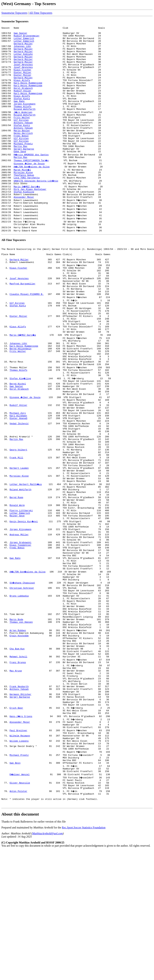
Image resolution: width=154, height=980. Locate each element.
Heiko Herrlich (23, 154)
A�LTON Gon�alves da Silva (32, 192)
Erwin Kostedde (19, 736)
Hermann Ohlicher (21, 805)
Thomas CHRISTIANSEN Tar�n (31, 185)
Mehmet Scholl (18, 761)
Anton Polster (18, 915)
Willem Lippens (19, 859)
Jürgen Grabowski (21, 626)
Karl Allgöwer (18, 475)
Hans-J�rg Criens (21, 830)
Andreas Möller (19, 617)
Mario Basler (22, 151)
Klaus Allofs (22, 91)
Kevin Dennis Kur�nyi (24, 601)
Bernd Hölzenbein (21, 397)
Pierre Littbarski (21, 588)
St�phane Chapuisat (23, 673)
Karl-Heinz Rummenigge (28, 94)
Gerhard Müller (23, 47)
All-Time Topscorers (41, 13)
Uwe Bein (15, 884)
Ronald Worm (17, 582)
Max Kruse (16, 777)
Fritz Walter (22, 135)
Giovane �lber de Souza (29, 189)
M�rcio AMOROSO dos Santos (31, 179)
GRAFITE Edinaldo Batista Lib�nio (36, 207)
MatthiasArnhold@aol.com (47, 960)
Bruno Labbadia (19, 689)
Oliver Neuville (20, 906)
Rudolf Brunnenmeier (27, 38)
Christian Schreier (22, 680)
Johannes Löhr (22, 50)
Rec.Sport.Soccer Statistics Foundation (84, 954)
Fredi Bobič (21, 157)
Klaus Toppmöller (21, 629)
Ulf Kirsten (21, 138)
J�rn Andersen (23, 129)
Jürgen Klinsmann (25, 119)
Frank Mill (16, 526)
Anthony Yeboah (23, 141)
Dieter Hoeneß (18, 478)
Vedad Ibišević (19, 485)
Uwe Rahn (19, 116)
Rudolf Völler (22, 104)
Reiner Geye (17, 595)
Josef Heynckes (23, 72)
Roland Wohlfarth (25, 126)
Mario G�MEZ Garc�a (27, 214)
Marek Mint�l (22, 195)
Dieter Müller (22, 82)
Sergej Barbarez (24, 173)
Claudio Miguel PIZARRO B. (27, 334)
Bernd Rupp (16, 573)
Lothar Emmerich (24, 41)
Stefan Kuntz (22, 113)
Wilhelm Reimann (20, 852)
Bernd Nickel (18, 438)
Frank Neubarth (19, 796)
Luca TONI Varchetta (27, 204)
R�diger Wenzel (20, 896)
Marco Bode (16, 717)
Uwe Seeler (20, 35)
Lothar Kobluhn (23, 60)
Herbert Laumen (19, 538)
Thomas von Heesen (21, 720)
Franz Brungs (18, 768)
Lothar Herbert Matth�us (26, 557)
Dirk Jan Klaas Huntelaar (30, 217)
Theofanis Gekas (24, 201)
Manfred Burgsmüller (23, 321)
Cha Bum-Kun (17, 752)
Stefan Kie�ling (21, 431)
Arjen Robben (18, 730)
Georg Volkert (18, 516)
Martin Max (20, 170)
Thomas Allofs (22, 123)
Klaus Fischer (22, 79)
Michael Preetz (23, 167)
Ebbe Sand (20, 176)
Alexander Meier (24, 226)
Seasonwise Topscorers (14, 13)
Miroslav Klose (23, 198)
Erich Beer (16, 821)
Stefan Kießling (24, 220)
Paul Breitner (18, 846)
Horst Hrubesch (23, 101)
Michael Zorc (18, 472)
